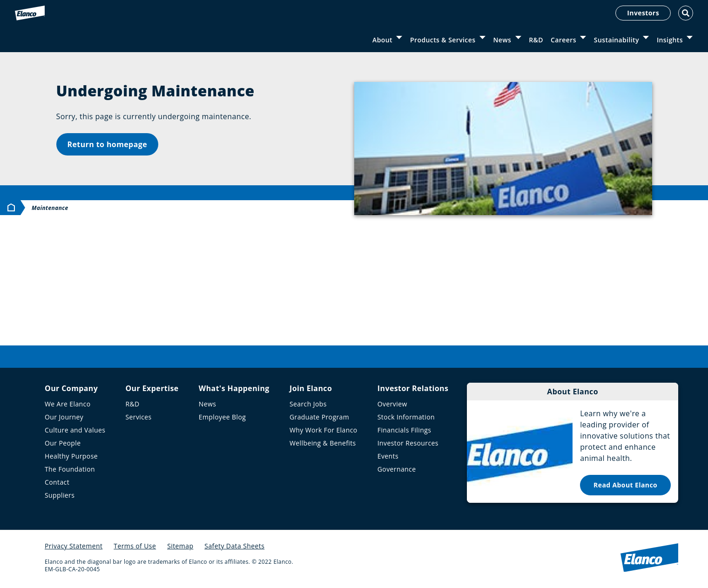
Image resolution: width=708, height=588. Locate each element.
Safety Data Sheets (234, 546)
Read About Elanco (625, 485)
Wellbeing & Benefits (323, 443)
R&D (536, 40)
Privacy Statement (74, 546)
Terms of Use (135, 546)
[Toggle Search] (686, 13)
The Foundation (70, 469)
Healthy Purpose (71, 456)
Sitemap (180, 546)
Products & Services (443, 40)
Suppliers (60, 495)
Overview (392, 404)
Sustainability (617, 40)
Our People (63, 443)
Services (138, 417)
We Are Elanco (68, 404)
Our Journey (64, 417)
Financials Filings (404, 430)
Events (388, 456)
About (382, 40)
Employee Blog (222, 417)
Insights (670, 40)
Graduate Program (319, 417)
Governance (397, 469)
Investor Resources (408, 443)
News (502, 40)
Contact (57, 482)
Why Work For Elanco (324, 430)
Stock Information (406, 417)
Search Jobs (308, 404)
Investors (643, 13)
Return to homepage (108, 144)
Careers (563, 40)
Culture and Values (75, 430)
